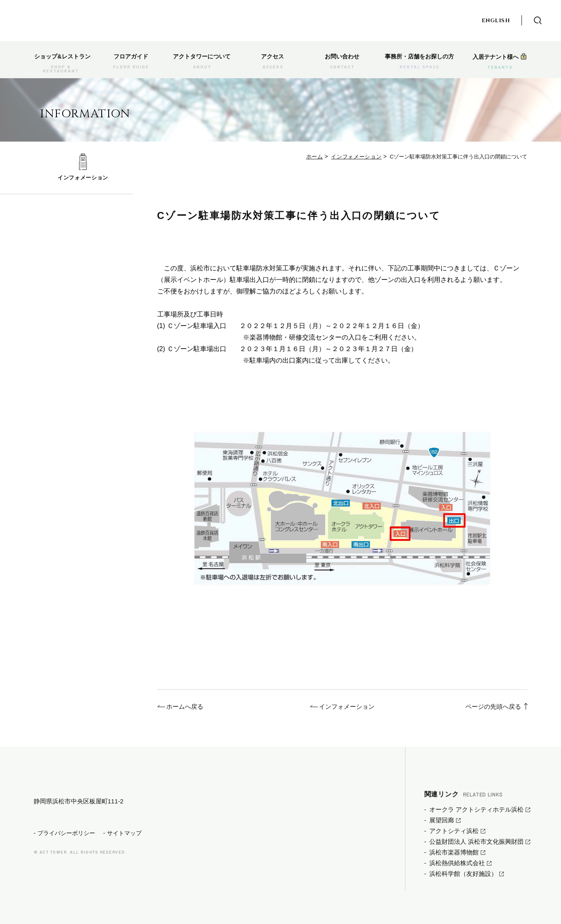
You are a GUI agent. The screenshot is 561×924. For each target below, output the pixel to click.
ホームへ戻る (185, 706)
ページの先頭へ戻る (493, 706)
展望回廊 (442, 820)
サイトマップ (124, 846)
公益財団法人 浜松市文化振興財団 (476, 841)
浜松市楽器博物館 (454, 852)
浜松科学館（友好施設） (463, 874)
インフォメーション (83, 178)
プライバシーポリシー (66, 846)
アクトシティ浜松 (454, 831)
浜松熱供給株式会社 (457, 863)
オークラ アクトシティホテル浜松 (476, 809)
